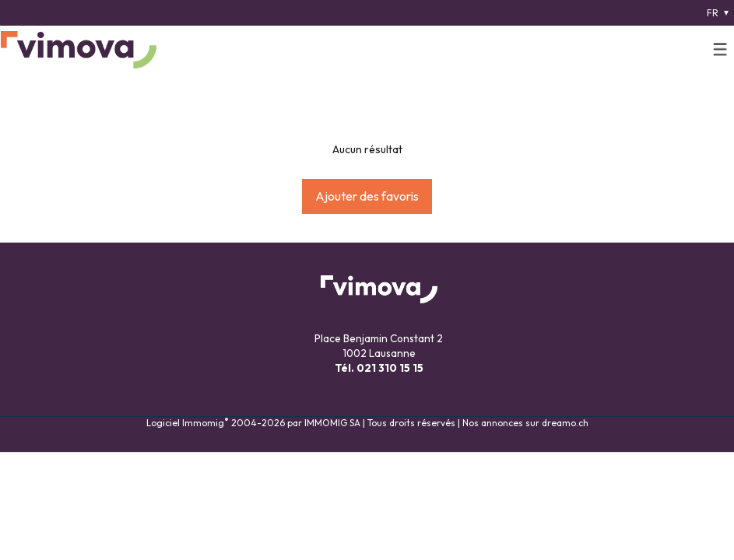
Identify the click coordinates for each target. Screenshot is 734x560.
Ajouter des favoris (367, 196)
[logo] (79, 50)
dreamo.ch (565, 423)
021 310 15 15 (390, 368)
